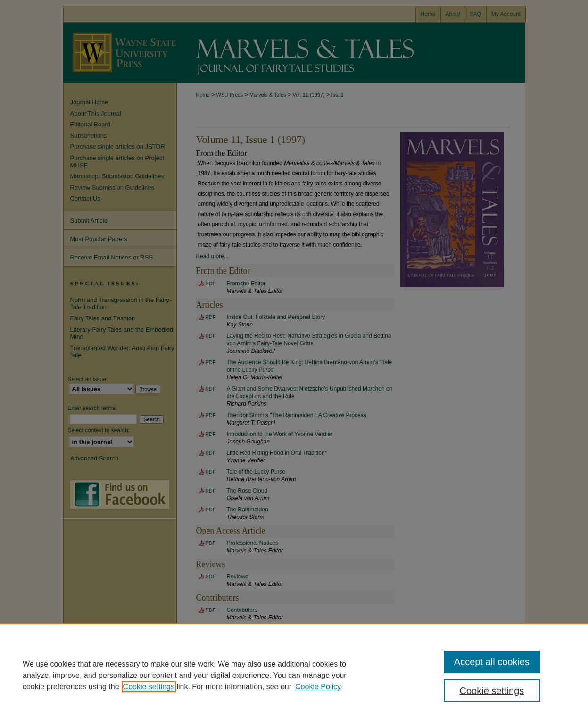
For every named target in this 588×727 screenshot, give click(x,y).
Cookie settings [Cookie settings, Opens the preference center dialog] (492, 691)
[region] (294, 675)
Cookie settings (149, 687)
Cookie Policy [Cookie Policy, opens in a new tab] (318, 687)
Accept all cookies (492, 662)
